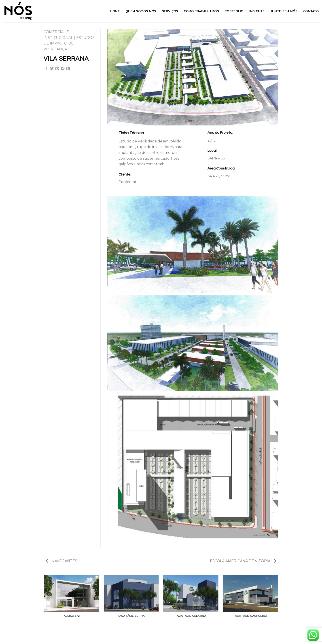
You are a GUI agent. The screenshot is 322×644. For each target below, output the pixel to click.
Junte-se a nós (284, 11)
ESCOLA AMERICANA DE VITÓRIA (243, 561)
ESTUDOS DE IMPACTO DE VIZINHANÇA (69, 43)
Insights (257, 11)
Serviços (170, 11)
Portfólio (234, 11)
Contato (311, 11)
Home (115, 11)
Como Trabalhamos (201, 11)
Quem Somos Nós (141, 11)
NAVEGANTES (61, 561)
